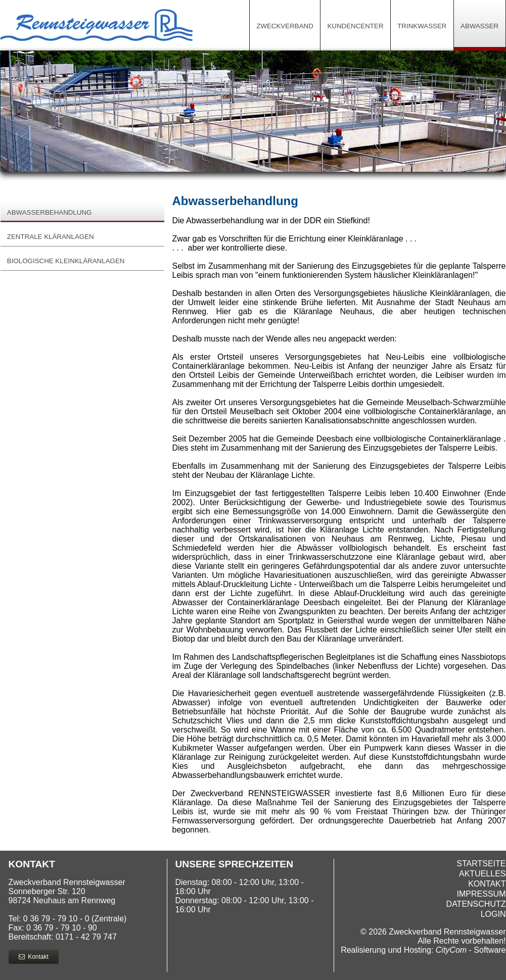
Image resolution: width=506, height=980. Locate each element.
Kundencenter (355, 26)
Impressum (481, 894)
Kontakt (34, 957)
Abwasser (479, 26)
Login (493, 914)
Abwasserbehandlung (50, 212)
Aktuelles (482, 874)
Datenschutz (476, 904)
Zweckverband (285, 26)
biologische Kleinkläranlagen (66, 261)
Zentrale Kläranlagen (51, 237)
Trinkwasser (422, 26)
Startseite (481, 864)
